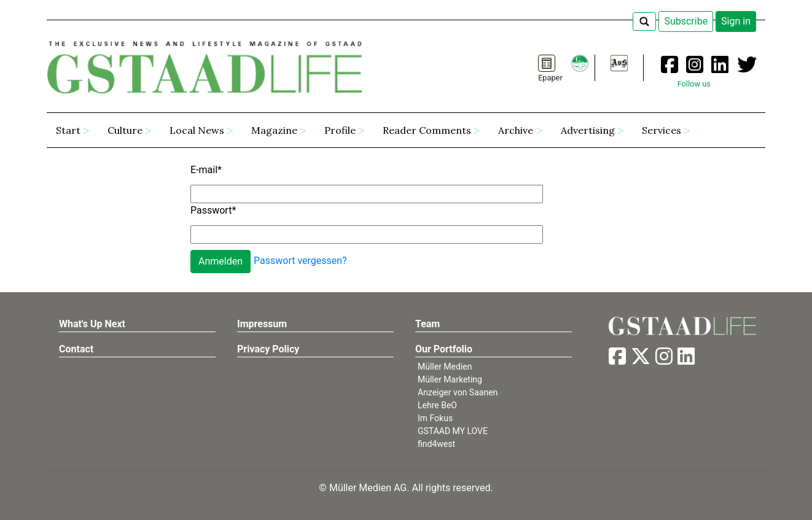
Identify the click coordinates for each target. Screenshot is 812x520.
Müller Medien (445, 367)
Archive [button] (516, 130)
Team (427, 324)
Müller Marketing (450, 379)
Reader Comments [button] (427, 130)
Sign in (736, 21)
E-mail (206, 170)
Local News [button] (197, 130)
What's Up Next (92, 324)
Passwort (213, 210)
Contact (76, 349)
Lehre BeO (437, 405)
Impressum (262, 324)
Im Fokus (435, 418)
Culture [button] (125, 130)
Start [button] (68, 130)
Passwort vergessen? (300, 261)
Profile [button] (340, 130)
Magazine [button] (274, 130)
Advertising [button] (588, 130)
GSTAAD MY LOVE (453, 431)
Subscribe (686, 21)
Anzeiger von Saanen (458, 392)
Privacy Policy (268, 349)
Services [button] (662, 130)
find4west (436, 444)
